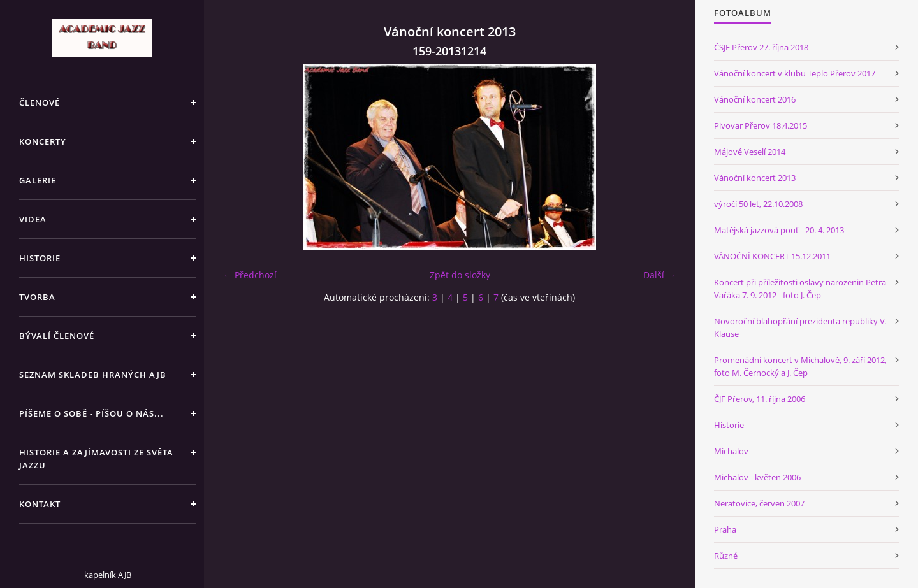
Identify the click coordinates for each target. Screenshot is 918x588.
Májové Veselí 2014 (750, 152)
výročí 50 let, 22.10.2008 (758, 204)
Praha (725, 529)
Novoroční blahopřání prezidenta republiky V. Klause (800, 327)
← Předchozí (250, 275)
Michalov (731, 451)
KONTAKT (40, 504)
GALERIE (38, 180)
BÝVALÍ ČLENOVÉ (57, 336)
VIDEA (33, 219)
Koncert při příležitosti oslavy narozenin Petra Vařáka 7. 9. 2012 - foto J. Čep (800, 289)
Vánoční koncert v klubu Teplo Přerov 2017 (795, 73)
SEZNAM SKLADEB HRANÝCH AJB (93, 375)
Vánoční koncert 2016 (755, 99)
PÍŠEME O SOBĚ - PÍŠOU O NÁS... (91, 413)
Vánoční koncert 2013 (755, 178)
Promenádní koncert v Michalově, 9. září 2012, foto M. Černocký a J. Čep (800, 366)
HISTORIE (40, 258)
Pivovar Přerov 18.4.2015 (761, 125)
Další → (659, 275)
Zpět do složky (460, 275)
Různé (726, 556)
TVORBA (37, 297)
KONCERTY (43, 141)
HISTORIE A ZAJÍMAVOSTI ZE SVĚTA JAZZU (96, 459)
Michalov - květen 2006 (757, 477)
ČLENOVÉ (40, 103)
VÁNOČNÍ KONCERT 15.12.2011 (772, 256)
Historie (729, 425)
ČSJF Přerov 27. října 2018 (761, 47)
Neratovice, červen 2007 (759, 503)
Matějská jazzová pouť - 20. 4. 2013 (779, 230)
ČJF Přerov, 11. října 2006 (760, 399)
